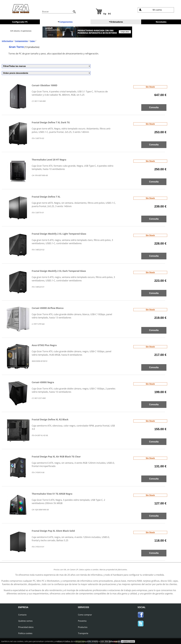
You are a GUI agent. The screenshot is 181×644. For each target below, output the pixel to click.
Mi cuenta (150, 10)
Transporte (83, 633)
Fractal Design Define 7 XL (46, 197)
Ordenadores (116, 22)
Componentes (65, 22)
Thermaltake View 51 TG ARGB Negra (52, 494)
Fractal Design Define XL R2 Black (50, 419)
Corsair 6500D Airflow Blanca (48, 308)
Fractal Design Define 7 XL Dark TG (51, 122)
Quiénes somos (25, 621)
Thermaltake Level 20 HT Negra (49, 160)
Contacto (22, 615)
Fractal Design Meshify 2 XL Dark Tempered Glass (59, 271)
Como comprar (85, 615)
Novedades (161, 22)
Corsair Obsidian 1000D (45, 85)
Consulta (154, 107)
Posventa (82, 621)
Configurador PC (20, 22)
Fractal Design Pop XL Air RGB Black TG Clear (56, 457)
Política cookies (25, 633)
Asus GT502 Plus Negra (44, 345)
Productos (83, 627)
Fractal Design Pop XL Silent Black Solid (53, 531)
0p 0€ (104, 12)
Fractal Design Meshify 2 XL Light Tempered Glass (59, 234)
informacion (115, 641)
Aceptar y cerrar (128, 641)
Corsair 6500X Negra (43, 382)
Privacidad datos (26, 627)
